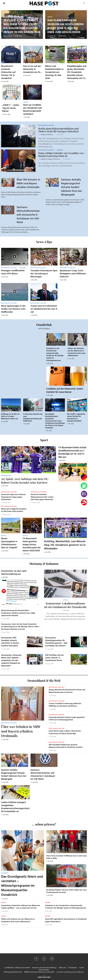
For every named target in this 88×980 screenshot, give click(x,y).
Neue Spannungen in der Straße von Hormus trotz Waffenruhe (13, 309)
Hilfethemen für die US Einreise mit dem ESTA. (39, 972)
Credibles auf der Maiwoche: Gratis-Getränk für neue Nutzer (65, 390)
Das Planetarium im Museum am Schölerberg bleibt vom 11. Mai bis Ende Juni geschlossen (66, 26)
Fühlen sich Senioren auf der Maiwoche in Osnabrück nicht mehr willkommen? (77, 352)
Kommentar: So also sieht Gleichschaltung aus (14, 573)
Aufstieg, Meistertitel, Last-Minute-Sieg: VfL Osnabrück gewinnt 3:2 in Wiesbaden (65, 545)
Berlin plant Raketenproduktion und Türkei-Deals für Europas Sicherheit (59, 130)
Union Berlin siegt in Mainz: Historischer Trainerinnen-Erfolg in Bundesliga (65, 732)
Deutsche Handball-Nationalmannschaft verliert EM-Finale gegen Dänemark (42, 497)
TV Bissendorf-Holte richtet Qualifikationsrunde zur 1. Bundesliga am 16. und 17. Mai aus (72, 452)
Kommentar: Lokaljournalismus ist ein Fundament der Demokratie (65, 605)
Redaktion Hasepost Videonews (50, 159)
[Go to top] (44, 977)
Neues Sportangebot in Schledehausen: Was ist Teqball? (9, 543)
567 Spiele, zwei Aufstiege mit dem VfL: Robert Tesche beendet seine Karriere (25, 481)
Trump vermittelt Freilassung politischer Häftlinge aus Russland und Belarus (65, 705)
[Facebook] (36, 959)
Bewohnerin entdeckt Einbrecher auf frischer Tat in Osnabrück (8, 72)
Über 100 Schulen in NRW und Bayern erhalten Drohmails (28, 184)
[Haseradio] (84, 502)
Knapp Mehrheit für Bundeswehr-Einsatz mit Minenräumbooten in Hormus (67, 691)
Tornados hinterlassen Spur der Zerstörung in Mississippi (44, 274)
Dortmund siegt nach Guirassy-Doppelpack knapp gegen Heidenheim (14, 497)
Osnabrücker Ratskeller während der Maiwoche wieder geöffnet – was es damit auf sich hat (21, 907)
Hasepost (9, 36)
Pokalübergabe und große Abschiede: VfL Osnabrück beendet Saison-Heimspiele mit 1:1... (77, 72)
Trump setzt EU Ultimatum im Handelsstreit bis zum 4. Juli (44, 309)
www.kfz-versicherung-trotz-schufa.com (70, 972)
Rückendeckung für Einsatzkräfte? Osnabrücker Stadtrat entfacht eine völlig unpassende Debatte (18, 613)
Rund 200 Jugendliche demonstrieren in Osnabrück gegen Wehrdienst (66, 920)
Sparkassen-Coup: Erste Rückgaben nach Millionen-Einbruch (73, 274)
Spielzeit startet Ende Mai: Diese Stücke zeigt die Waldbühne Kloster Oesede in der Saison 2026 (22, 26)
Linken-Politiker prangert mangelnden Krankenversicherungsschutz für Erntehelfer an (15, 807)
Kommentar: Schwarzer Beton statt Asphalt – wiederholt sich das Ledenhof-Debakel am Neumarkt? (11, 661)
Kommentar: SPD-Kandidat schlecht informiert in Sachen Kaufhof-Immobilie (10, 642)
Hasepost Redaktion (47, 134)
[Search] (84, 3)
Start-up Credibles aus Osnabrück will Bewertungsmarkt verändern (32, 110)
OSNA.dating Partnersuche (13, 972)
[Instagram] (52, 959)
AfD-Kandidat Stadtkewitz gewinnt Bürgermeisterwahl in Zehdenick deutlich (66, 746)
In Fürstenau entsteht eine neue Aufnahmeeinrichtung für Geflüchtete (33, 418)
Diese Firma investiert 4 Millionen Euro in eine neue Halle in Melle (66, 857)
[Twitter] (44, 959)
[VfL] (84, 494)
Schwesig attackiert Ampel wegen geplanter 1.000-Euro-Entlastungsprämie (67, 719)
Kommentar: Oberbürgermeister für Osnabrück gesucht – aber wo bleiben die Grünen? (56, 642)
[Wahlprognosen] (84, 477)
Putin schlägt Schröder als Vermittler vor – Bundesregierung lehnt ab (62, 154)
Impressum (36, 968)
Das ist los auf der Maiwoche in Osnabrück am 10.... (32, 69)
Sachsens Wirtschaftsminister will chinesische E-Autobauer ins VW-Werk (28, 215)
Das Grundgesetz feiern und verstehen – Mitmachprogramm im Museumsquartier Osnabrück (22, 886)
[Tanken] (84, 486)
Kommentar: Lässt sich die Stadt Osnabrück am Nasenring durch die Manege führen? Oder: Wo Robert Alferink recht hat (20, 627)
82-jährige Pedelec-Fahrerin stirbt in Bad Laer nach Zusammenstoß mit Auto (66, 891)
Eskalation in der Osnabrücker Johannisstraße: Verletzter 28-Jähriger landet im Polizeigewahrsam (55, 355)
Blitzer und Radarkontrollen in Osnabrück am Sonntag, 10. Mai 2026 (54, 72)
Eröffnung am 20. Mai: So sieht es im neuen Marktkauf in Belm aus (10, 416)
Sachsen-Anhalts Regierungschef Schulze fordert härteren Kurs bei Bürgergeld (71, 187)
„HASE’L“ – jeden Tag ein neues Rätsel (11, 108)
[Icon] (14, 256)
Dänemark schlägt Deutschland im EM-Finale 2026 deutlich (14, 510)
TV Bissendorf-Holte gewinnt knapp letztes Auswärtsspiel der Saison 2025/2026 (32, 545)
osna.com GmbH (24, 968)
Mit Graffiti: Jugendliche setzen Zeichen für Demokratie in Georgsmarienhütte (76, 418)
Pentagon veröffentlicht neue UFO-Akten (13, 272)
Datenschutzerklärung (49, 968)
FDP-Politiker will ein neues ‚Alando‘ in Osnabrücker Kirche (54, 658)
